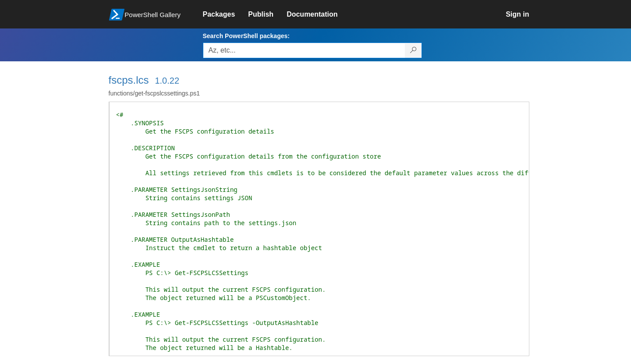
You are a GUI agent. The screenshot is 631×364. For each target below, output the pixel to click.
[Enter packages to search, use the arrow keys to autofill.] (304, 50)
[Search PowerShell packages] (413, 50)
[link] (226, 14)
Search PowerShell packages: (246, 36)
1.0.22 (167, 81)
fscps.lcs (129, 80)
